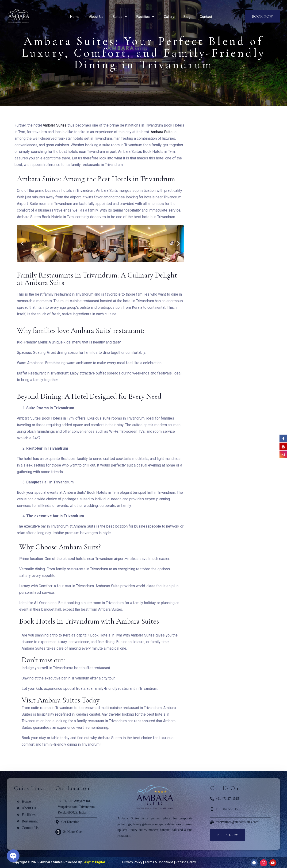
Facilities (143, 17)
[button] (22, 244)
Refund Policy (186, 862)
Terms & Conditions (159, 862)
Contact (206, 17)
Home (75, 17)
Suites (117, 17)
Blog (187, 17)
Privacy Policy (132, 862)
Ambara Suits (162, 132)
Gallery (169, 17)
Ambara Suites (55, 125)
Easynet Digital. (94, 862)
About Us (96, 17)
